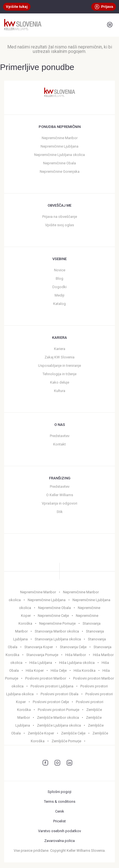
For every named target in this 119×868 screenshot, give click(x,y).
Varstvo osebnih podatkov (60, 831)
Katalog (60, 304)
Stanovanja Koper (39, 647)
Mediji (60, 295)
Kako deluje (60, 382)
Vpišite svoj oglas (60, 225)
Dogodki (60, 287)
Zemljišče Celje (73, 733)
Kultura (60, 391)
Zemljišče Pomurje (66, 741)
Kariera (60, 349)
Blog (60, 278)
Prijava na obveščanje (60, 217)
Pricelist (60, 821)
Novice (60, 270)
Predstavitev (60, 436)
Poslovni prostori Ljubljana (52, 686)
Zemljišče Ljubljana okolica (59, 725)
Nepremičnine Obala (60, 163)
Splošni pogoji (60, 792)
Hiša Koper (35, 670)
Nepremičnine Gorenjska (60, 172)
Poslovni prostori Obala (60, 694)
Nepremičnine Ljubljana (60, 146)
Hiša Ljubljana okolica (77, 663)
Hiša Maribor (76, 655)
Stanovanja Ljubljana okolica (58, 639)
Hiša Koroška (85, 670)
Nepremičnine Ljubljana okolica (60, 155)
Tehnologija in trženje (60, 374)
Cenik (60, 811)
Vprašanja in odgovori (60, 503)
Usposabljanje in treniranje (60, 366)
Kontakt (60, 444)
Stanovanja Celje (73, 647)
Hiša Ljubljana (41, 663)
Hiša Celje (59, 670)
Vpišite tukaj (17, 7)
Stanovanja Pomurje (42, 655)
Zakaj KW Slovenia (60, 357)
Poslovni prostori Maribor (46, 678)
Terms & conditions (60, 802)
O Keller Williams (60, 495)
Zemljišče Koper (41, 733)
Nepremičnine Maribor (60, 138)
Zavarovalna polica (60, 841)
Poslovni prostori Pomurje (59, 710)
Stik (60, 512)
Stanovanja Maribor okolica (57, 631)
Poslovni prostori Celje (51, 702)
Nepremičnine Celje (53, 616)
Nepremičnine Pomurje (57, 623)
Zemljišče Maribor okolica (58, 718)
